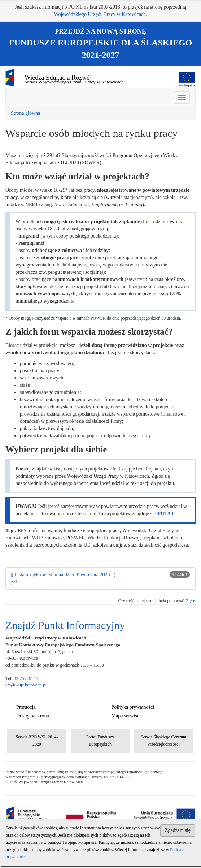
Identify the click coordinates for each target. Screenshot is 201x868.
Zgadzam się (178, 830)
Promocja (26, 707)
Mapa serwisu (126, 716)
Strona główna (25, 113)
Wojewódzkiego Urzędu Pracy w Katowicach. (100, 14)
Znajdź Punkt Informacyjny (65, 625)
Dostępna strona (33, 716)
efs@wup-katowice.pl (26, 685)
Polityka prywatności (133, 707)
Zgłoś (191, 601)
